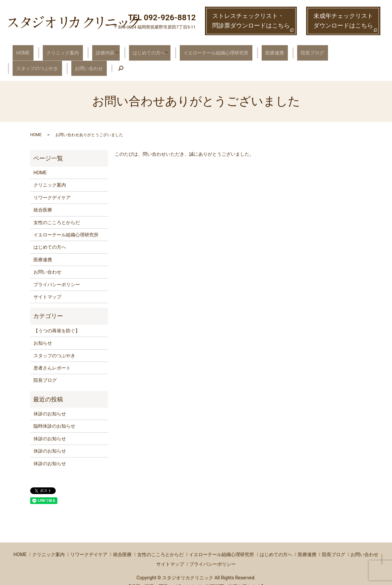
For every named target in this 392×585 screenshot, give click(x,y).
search (56, 61)
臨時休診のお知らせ (54, 416)
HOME (20, 50)
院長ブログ (284, 50)
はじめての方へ (133, 50)
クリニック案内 (54, 50)
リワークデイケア (52, 187)
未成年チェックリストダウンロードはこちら (343, 21)
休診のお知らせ (50, 403)
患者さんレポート (52, 358)
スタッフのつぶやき (328, 50)
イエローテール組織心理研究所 (199, 50)
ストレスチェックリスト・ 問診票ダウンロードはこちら (251, 21)
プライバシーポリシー (57, 274)
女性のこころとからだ (57, 212)
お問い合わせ (27, 60)
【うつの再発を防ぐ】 (57, 320)
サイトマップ (47, 287)
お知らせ (43, 333)
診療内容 (91, 50)
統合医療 (43, 200)
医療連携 (252, 50)
